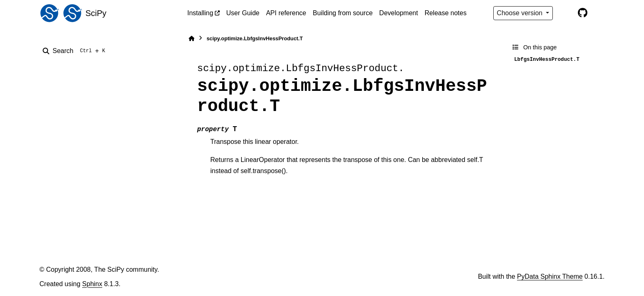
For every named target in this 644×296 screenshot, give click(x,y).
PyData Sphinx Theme (550, 276)
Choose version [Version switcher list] (521, 13)
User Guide (243, 13)
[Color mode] (565, 13)
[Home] (191, 38)
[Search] (76, 51)
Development (398, 13)
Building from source (343, 13)
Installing (200, 13)
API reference (286, 13)
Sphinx (92, 284)
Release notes (446, 13)
